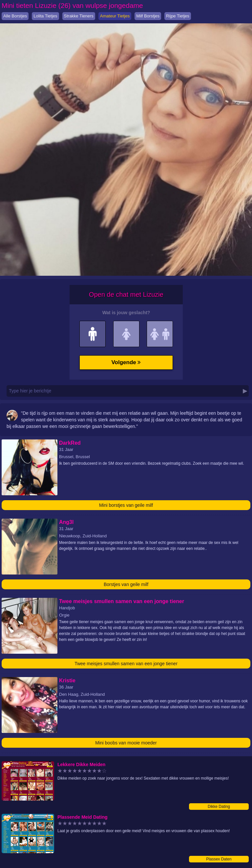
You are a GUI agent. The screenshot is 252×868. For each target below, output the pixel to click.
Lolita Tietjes (45, 16)
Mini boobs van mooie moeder (126, 743)
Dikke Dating (219, 807)
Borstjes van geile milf (126, 584)
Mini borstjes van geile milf (126, 505)
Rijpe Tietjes (178, 16)
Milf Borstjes (148, 16)
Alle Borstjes (15, 16)
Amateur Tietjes (115, 16)
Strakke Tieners (79, 16)
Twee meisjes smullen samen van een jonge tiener (126, 664)
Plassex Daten (219, 859)
